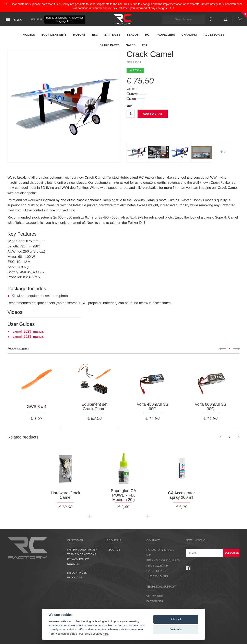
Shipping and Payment (83, 550)
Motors (79, 35)
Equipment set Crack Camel (95, 407)
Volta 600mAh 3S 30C (210, 407)
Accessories (214, 35)
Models (29, 35)
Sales (131, 45)
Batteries (112, 35)
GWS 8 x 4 (37, 407)
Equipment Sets (54, 35)
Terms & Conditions (82, 554)
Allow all (176, 619)
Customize (176, 629)
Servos (133, 35)
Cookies (73, 564)
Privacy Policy (78, 559)
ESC (95, 35)
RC (147, 35)
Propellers (165, 35)
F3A (145, 45)
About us (114, 550)
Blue (136, 99)
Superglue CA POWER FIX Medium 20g (124, 495)
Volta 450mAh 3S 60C (152, 407)
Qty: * (130, 106)
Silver (137, 94)
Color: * (132, 89)
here (106, 634)
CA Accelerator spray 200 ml (181, 495)
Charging (189, 35)
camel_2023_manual (28, 331)
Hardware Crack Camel (66, 495)
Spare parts (110, 45)
